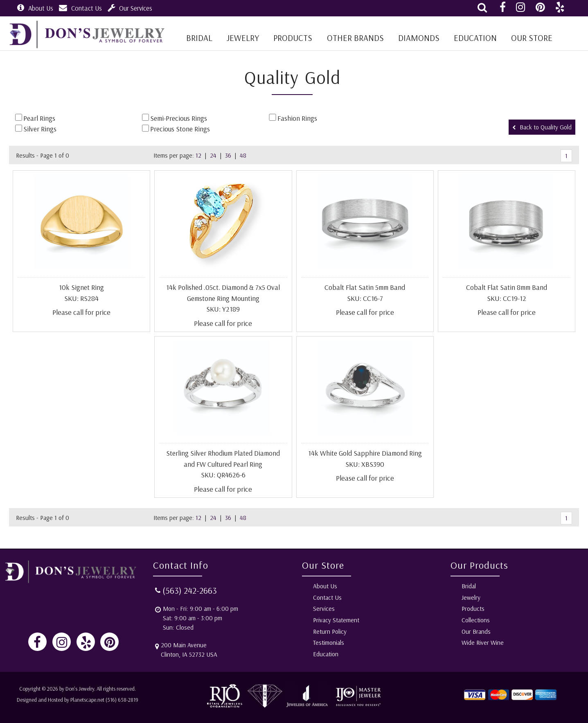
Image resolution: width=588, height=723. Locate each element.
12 (198, 155)
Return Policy (330, 631)
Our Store (532, 38)
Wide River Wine (483, 643)
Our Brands (476, 631)
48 (243, 155)
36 (228, 155)
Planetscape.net (87, 700)
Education (475, 38)
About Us (35, 8)
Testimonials (329, 643)
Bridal (469, 586)
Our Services (130, 8)
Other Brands (355, 38)
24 (213, 155)
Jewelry (243, 38)
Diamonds (419, 38)
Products (293, 38)
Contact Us (80, 8)
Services (324, 609)
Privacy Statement (336, 620)
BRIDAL (199, 38)
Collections (476, 620)
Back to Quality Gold (542, 127)
